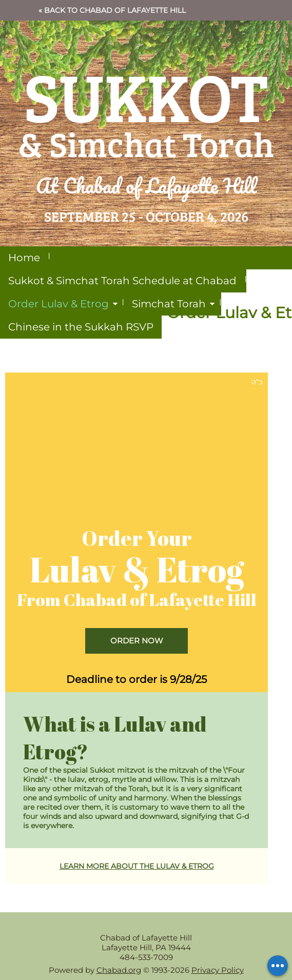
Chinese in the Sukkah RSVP (81, 327)
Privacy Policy (218, 970)
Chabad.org (119, 970)
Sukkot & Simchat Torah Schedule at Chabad (122, 281)
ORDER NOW (137, 641)
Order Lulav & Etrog (59, 304)
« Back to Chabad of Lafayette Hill (112, 10)
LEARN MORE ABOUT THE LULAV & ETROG (137, 866)
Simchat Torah (169, 304)
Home (24, 258)
